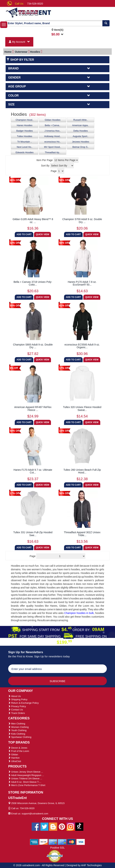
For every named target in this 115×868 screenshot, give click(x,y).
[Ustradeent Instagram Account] (71, 826)
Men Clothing (17, 724)
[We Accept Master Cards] (71, 842)
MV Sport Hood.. (52, 147)
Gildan (13, 755)
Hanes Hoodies (25, 125)
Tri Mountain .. (25, 142)
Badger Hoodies (25, 131)
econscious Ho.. (53, 142)
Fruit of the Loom (19, 751)
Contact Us (16, 710)
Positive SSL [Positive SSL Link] (57, 848)
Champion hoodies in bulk (79, 613)
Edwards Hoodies (25, 152)
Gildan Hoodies (53, 120)
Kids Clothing (17, 734)
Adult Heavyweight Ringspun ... (26, 775)
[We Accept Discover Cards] (44, 842)
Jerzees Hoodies (81, 142)
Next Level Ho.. (25, 147)
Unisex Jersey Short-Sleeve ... (26, 772)
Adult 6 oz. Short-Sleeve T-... (25, 782)
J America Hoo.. (52, 131)
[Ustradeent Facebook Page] (36, 826)
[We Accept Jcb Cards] (62, 842)
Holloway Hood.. (53, 136)
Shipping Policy (18, 699)
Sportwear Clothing (20, 737)
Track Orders (17, 713)
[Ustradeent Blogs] (53, 826)
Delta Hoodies (81, 131)
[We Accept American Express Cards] (34, 842)
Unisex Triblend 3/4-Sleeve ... (25, 778)
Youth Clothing (17, 730)
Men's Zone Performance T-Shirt (27, 785)
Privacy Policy (17, 706)
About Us (14, 696)
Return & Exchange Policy (23, 703)
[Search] (106, 23)
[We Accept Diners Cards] (53, 842)
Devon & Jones (18, 748)
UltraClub (15, 761)
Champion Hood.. (25, 120)
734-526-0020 (35, 4)
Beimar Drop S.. (81, 147)
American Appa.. (81, 125)
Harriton (14, 758)
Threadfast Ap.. (52, 152)
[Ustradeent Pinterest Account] (62, 826)
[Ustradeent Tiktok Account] (79, 826)
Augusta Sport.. (81, 136)
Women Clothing (18, 727)
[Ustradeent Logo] (35, 12)
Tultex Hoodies (25, 136)
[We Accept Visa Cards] (81, 842)
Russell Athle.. (81, 120)
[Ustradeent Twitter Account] (44, 826)
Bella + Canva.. (53, 125)
